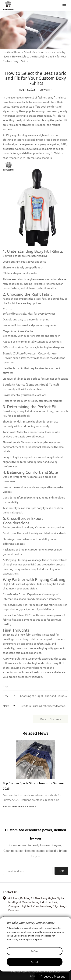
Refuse (35, 951)
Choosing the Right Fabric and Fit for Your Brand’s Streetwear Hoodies (35, 696)
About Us (29, 52)
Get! (61, 871)
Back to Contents (51, 719)
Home (18, 52)
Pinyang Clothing (17, 135)
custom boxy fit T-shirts (51, 116)
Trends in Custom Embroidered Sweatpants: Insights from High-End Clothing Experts (35, 706)
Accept (35, 962)
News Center (45, 52)
